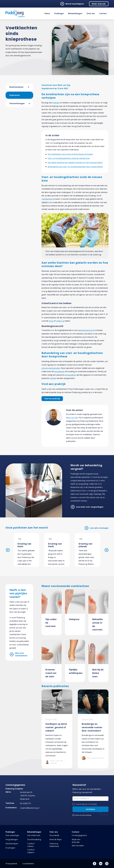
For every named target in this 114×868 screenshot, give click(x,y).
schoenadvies (70, 375)
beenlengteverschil (86, 330)
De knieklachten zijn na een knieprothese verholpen (70, 154)
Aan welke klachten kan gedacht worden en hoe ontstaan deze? (75, 163)
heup (51, 321)
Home (47, 13)
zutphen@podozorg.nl (30, 808)
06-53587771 (26, 803)
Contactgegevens (79, 835)
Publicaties (15, 95)
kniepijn (56, 103)
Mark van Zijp (72, 418)
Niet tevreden (78, 846)
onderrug (60, 321)
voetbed (53, 378)
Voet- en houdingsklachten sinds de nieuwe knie (69, 158)
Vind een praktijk (52, 399)
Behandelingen (75, 13)
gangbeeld (59, 371)
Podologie (59, 13)
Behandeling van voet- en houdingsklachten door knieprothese (75, 167)
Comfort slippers (31, 851)
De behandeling (34, 839)
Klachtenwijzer (16, 87)
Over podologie (12, 835)
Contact (103, 13)
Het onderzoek (34, 835)
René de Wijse (56, 839)
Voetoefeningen (17, 103)
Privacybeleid (11, 864)
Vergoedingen (12, 839)
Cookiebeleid (28, 864)
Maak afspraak (99, 4)
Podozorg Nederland (54, 845)
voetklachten (47, 199)
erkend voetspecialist (51, 368)
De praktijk (54, 835)
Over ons (91, 13)
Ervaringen (10, 848)
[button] (30, 87)
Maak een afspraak (76, 841)
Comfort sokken (31, 845)
